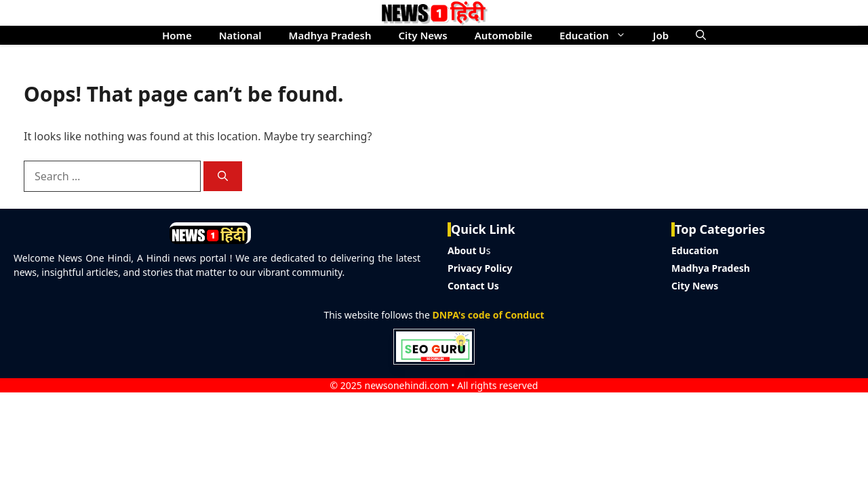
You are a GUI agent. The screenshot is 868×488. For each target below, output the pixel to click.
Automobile (504, 35)
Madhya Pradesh (330, 35)
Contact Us (473, 286)
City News (422, 35)
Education (599, 35)
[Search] (223, 177)
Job (661, 35)
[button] (701, 35)
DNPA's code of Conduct (489, 315)
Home (177, 35)
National (240, 35)
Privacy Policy (480, 268)
